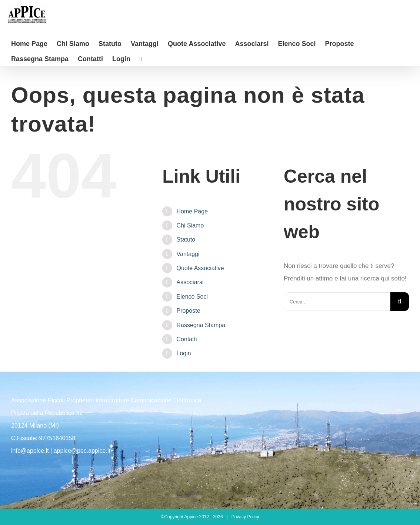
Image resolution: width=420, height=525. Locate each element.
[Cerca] (400, 302)
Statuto (186, 240)
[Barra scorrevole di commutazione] (141, 58)
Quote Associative (200, 268)
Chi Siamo (190, 225)
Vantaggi (188, 254)
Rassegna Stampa (201, 325)
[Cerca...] (337, 302)
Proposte (189, 311)
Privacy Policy (245, 517)
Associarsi (190, 282)
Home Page (192, 211)
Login (184, 353)
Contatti (187, 339)
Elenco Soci (192, 297)
